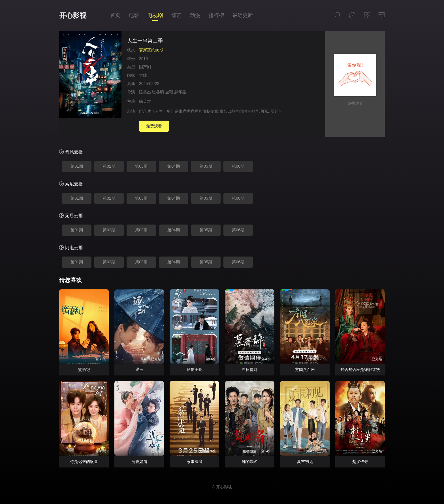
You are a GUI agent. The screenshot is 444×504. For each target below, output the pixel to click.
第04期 (174, 166)
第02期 (109, 166)
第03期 (141, 166)
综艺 (176, 15)
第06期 (238, 166)
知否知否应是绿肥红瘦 (360, 370)
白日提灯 (250, 370)
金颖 (169, 92)
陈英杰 (145, 92)
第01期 (77, 166)
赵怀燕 (180, 92)
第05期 (206, 166)
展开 (277, 111)
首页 (115, 15)
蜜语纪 (84, 370)
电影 (134, 15)
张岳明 (158, 92)
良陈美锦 (195, 370)
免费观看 (154, 126)
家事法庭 (195, 462)
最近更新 (243, 15)
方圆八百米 (305, 370)
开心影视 (73, 15)
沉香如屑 (139, 462)
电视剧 (155, 15)
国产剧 (145, 67)
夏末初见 (305, 462)
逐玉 (139, 370)
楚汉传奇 (360, 462)
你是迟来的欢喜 (84, 462)
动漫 (195, 15)
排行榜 (216, 15)
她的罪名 (250, 462)
